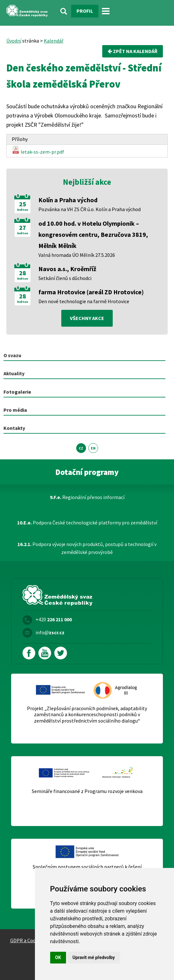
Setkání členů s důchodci (65, 278)
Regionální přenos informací (87, 497)
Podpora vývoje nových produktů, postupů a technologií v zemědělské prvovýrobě (87, 548)
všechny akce (87, 318)
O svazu (12, 355)
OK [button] (58, 957)
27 (23, 228)
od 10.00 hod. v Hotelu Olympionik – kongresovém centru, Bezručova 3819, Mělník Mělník (93, 234)
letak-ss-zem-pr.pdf (38, 150)
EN (93, 448)
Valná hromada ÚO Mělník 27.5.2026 (77, 255)
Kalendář (54, 41)
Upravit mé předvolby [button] (94, 957)
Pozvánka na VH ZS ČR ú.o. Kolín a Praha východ (90, 209)
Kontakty (14, 428)
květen (23, 210)
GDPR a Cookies (27, 940)
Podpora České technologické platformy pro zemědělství (87, 523)
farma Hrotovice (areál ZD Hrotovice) (91, 292)
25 (23, 204)
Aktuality (14, 373)
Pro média (15, 410)
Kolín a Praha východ (68, 200)
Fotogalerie (17, 392)
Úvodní (14, 41)
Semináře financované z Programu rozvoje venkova (87, 791)
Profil (85, 11)
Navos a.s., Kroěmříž (67, 269)
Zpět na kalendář (133, 51)
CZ (81, 448)
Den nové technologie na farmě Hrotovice (84, 301)
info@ (50, 632)
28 (23, 273)
